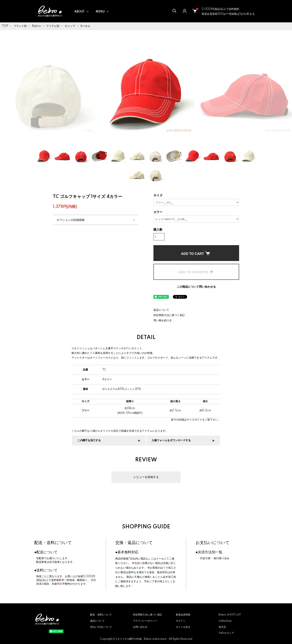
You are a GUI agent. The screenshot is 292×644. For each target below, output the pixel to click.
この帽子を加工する (89, 440)
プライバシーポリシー (145, 621)
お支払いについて (212, 543)
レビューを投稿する (146, 477)
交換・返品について (134, 543)
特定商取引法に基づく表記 (169, 315)
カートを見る (183, 627)
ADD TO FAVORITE (196, 272)
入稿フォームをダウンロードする (171, 440)
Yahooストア (226, 633)
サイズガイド (194, 420)
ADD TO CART (195, 253)
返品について (161, 310)
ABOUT (79, 12)
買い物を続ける (163, 321)
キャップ (70, 26)
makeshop (225, 621)
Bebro (36, 26)
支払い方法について (101, 627)
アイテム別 (53, 26)
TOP (5, 26)
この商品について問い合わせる (196, 287)
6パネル (85, 26)
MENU (100, 12)
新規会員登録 (183, 615)
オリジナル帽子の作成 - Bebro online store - (143, 639)
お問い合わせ (140, 627)
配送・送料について (53, 543)
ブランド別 (20, 26)
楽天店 (222, 627)
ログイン (181, 621)
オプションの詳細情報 (71, 220)
